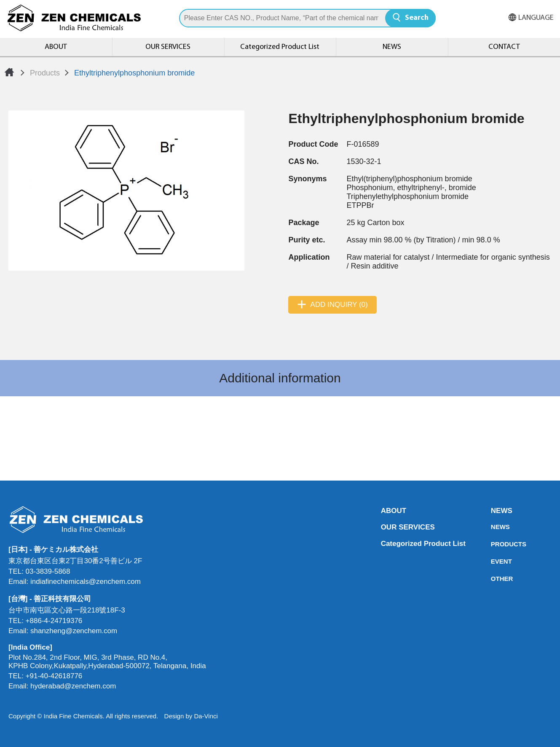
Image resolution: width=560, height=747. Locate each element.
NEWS (392, 47)
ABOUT (56, 47)
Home (9, 72)
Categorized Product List (280, 47)
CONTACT (504, 47)
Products (45, 73)
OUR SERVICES (168, 47)
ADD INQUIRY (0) (339, 305)
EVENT (493, 561)
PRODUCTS (493, 544)
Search (417, 18)
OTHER (493, 579)
